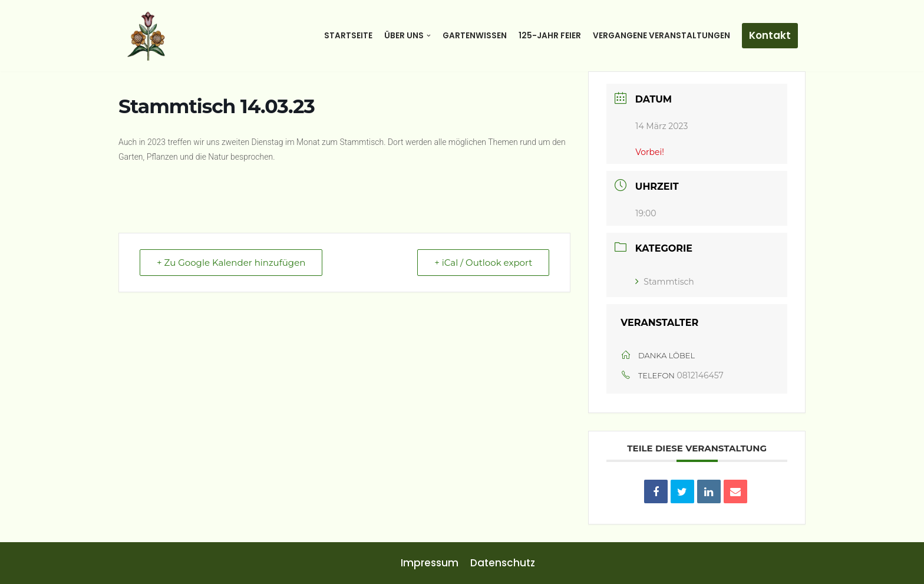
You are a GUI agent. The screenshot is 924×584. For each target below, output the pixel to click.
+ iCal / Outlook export (483, 263)
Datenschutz (503, 563)
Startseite (348, 36)
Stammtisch (665, 282)
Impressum (430, 563)
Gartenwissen (475, 36)
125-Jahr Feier (550, 36)
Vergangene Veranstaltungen (661, 36)
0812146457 (700, 375)
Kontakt (770, 35)
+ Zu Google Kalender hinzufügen (231, 263)
